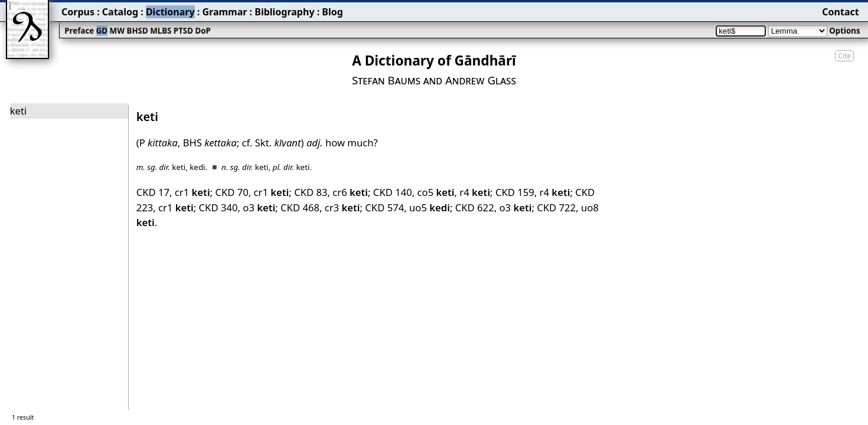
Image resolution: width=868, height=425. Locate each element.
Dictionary (170, 12)
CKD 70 (231, 192)
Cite (844, 56)
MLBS (161, 31)
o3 (259, 207)
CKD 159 (515, 192)
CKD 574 (384, 207)
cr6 (350, 192)
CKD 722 (556, 207)
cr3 (342, 207)
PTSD (183, 31)
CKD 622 (475, 207)
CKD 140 (393, 192)
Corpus (78, 12)
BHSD (138, 31)
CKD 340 (218, 207)
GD (102, 31)
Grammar (224, 12)
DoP (203, 31)
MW (117, 31)
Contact (840, 12)
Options (844, 31)
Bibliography (284, 12)
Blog (332, 12)
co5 (436, 192)
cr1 (192, 192)
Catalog (120, 12)
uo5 (430, 207)
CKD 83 (311, 192)
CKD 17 (153, 192)
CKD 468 (300, 207)
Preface (79, 31)
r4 (475, 192)
